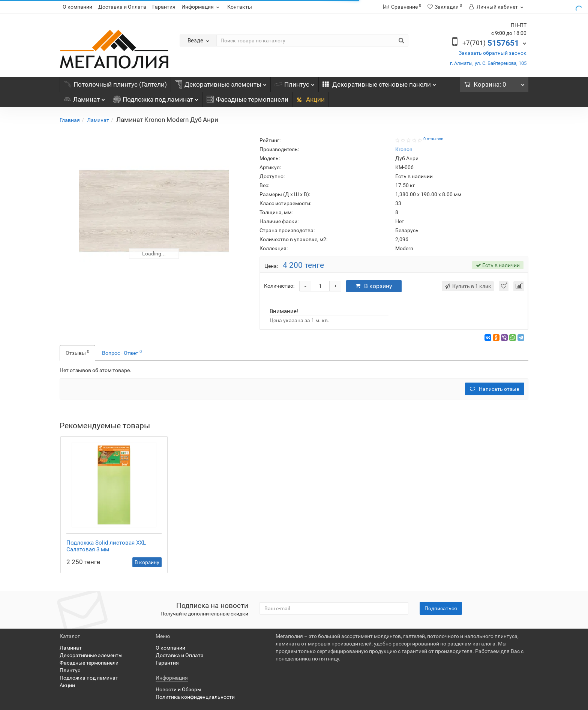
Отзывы (77, 353)
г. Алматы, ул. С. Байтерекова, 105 (488, 63)
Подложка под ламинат (156, 98)
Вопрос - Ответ (122, 353)
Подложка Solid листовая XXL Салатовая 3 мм (106, 546)
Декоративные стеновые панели (379, 83)
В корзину (374, 286)
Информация (201, 7)
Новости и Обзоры (178, 689)
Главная (70, 120)
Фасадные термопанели (247, 99)
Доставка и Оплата (122, 7)
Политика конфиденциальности (195, 697)
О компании (77, 7)
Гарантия (164, 7)
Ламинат (84, 98)
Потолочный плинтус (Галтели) (115, 84)
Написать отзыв (495, 389)
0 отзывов (433, 139)
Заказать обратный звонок (493, 53)
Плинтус (295, 83)
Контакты (240, 7)
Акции (310, 99)
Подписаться (441, 608)
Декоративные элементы (221, 83)
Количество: (279, 286)
